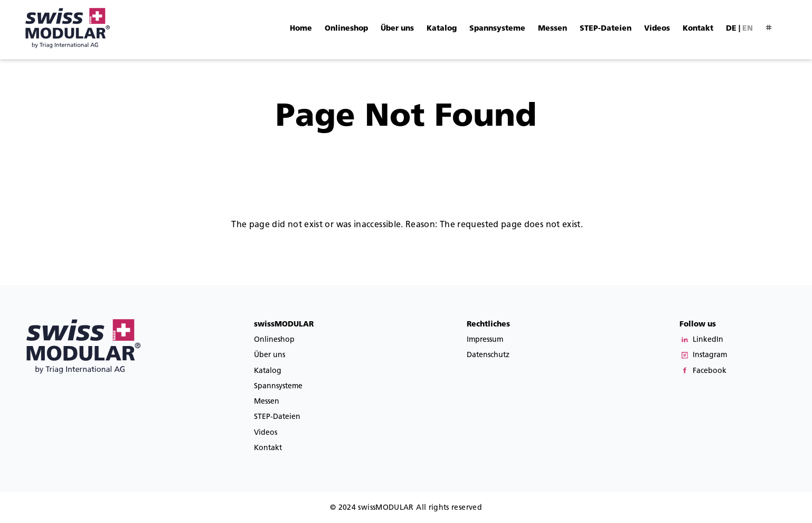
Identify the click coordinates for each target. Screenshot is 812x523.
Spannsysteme (497, 28)
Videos (657, 28)
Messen (553, 28)
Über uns (397, 28)
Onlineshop (346, 28)
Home (301, 28)
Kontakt (698, 28)
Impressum (485, 339)
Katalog (442, 28)
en (748, 28)
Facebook (710, 371)
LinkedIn (708, 339)
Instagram (710, 355)
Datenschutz (488, 355)
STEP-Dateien (606, 28)
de (731, 28)
